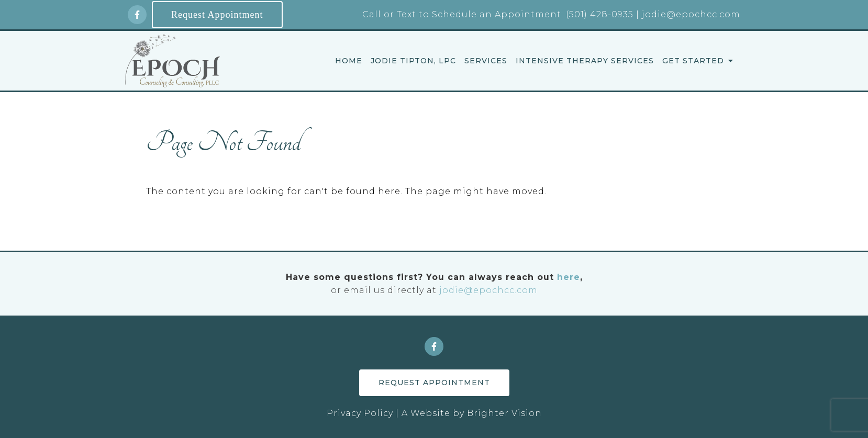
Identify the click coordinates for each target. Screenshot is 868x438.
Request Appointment (217, 15)
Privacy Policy (360, 413)
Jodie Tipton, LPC (413, 61)
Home (349, 61)
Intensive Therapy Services (585, 61)
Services (486, 61)
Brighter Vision (504, 413)
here (569, 277)
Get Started (693, 61)
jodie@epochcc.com (488, 290)
